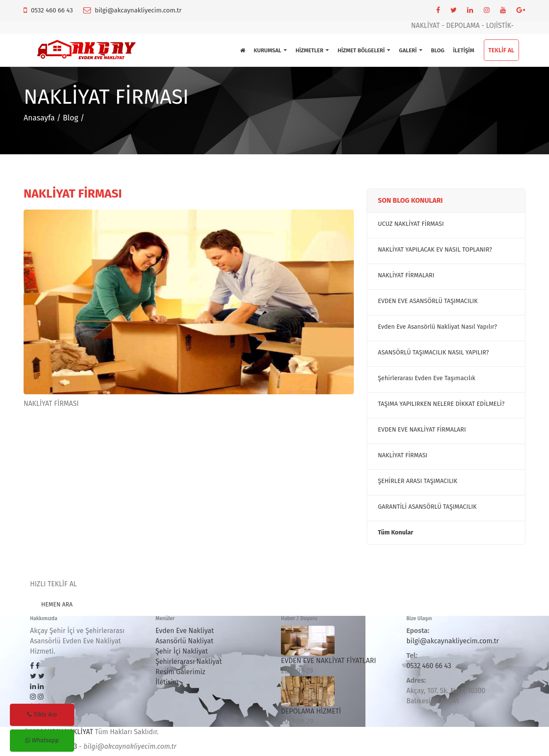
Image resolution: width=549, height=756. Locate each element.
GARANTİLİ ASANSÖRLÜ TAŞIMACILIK (427, 507)
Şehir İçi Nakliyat (182, 651)
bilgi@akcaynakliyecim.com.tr (138, 10)
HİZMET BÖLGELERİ (364, 50)
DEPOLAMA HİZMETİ (311, 711)
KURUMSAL (271, 50)
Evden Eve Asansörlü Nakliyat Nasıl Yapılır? (437, 327)
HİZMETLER (312, 50)
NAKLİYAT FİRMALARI (406, 275)
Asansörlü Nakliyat (185, 641)
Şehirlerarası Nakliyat (189, 661)
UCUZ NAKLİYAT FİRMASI (411, 224)
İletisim (167, 682)
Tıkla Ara (42, 715)
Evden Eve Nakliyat (185, 631)
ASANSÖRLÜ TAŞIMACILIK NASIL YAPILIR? (433, 352)
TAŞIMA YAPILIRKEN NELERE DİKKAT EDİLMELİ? (441, 404)
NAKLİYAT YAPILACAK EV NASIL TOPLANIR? (435, 250)
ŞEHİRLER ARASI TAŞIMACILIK (418, 481)
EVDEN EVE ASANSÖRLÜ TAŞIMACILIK (428, 301)
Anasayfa (39, 118)
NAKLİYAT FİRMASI (403, 455)
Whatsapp (42, 740)
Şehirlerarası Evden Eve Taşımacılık (427, 378)
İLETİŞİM (463, 50)
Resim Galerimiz (181, 672)
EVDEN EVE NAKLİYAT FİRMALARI (422, 430)
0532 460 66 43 (52, 10)
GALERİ (410, 50)
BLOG (438, 50)
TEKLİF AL (501, 50)
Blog (70, 118)
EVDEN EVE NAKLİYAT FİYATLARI (329, 661)
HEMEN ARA (57, 604)
